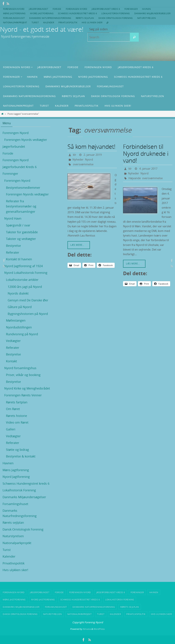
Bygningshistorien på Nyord (28, 314)
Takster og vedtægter (21, 239)
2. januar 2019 (93, 155)
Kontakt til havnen (19, 259)
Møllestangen (16, 320)
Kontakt (11, 361)
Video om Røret (17, 422)
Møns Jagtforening (14, 13)
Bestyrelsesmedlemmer (23, 188)
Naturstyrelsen (147, 18)
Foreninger (131, 9)
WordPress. (99, 629)
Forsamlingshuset (14, 18)
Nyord (89, 160)
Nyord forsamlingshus (20, 368)
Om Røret (13, 409)
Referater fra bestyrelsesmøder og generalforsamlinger (21, 206)
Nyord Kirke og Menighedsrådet (27, 388)
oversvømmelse (83, 164)
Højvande (135, 178)
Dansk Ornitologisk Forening (116, 18)
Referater (13, 252)
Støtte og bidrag (17, 450)
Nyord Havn (13, 218)
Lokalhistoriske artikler (22, 280)
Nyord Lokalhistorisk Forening (26, 273)
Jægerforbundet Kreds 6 (106, 9)
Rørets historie (16, 416)
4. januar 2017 (148, 169)
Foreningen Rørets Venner (23, 395)
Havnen (146, 9)
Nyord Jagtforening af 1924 (23, 266)
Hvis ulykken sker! (92, 22)
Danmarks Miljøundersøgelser (152, 13)
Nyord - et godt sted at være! (42, 29)
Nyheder (78, 160)
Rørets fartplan (17, 402)
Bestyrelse (13, 246)
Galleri (11, 429)
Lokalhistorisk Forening (116, 13)
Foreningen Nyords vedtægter (26, 140)
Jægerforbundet (39, 9)
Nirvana (87, 629)
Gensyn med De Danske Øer (28, 300)
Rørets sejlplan (85, 18)
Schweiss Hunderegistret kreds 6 (77, 13)
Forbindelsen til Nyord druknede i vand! (146, 154)
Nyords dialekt (18, 293)
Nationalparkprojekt (15, 22)
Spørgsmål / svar (18, 225)
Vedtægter (13, 341)
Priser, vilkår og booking (23, 375)
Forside (57, 9)
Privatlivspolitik (68, 22)
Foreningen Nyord (14, 9)
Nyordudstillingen (19, 327)
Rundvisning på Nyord (22, 334)
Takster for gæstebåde (22, 232)
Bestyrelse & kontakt (21, 456)
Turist (35, 22)
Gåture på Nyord (20, 307)
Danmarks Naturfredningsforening (50, 18)
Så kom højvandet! (91, 146)
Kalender (49, 22)
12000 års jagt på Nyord (25, 287)
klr (75, 155)
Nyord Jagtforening (42, 13)
